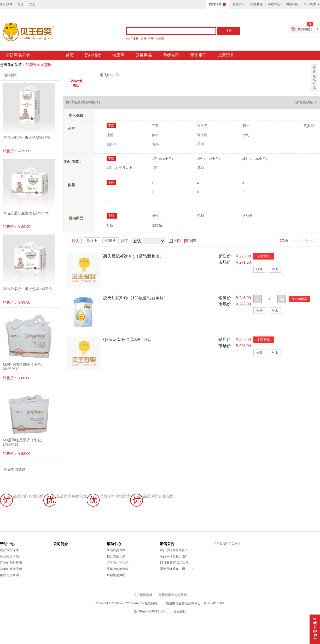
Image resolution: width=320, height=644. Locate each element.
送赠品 (157, 225)
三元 (155, 126)
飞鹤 (155, 144)
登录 (21, 4)
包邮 (201, 216)
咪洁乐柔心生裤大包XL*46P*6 (27, 289)
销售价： (227, 256)
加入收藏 (6, 4)
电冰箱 (159, 39)
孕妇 (201, 168)
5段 (154, 168)
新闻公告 (167, 544)
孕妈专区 (171, 55)
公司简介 (61, 544)
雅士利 (202, 135)
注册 (32, 4)
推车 (151, 39)
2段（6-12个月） (210, 159)
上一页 (296, 240)
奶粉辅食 (93, 55)
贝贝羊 (112, 144)
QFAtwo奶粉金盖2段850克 (127, 339)
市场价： (227, 262)
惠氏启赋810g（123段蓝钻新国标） (136, 298)
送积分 (248, 216)
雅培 (155, 135)
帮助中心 (274, 4)
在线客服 (257, 4)
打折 (110, 225)
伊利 (246, 135)
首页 (70, 55)
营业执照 (180, 611)
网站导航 (292, 4)
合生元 (202, 126)
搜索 (229, 31)
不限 (111, 126)
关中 (201, 144)
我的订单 (215, 4)
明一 (246, 126)
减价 (155, 216)
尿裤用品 (144, 55)
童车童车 (199, 55)
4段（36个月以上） (121, 168)
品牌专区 (33, 65)
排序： (126, 241)
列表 (190, 241)
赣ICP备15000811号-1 (149, 611)
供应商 (118, 55)
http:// (113, 75)
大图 (175, 241)
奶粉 (144, 39)
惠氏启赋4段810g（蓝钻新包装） (133, 256)
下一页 (310, 240)
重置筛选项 (306, 103)
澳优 (110, 135)
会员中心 (239, 4)
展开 (314, 70)
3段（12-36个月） (256, 159)
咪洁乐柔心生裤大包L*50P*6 (26, 213)
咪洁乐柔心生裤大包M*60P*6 (27, 137)
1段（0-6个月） (163, 159)
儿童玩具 (226, 55)
